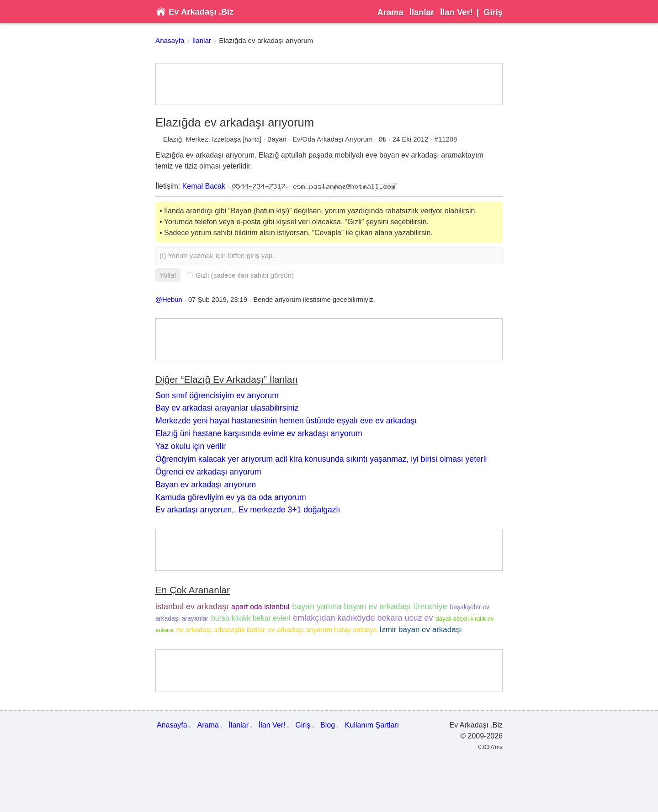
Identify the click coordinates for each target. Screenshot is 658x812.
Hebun (172, 300)
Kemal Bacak (204, 186)
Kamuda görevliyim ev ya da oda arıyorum (231, 497)
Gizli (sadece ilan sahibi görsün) (240, 275)
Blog (328, 725)
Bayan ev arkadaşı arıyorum (206, 485)
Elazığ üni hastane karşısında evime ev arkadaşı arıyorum (259, 433)
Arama (390, 12)
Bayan (277, 139)
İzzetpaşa (227, 139)
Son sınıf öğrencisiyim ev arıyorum (217, 395)
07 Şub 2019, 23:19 (218, 300)
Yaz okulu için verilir (191, 446)
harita (252, 140)
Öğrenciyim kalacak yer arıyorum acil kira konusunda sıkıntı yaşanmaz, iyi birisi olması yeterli (321, 459)
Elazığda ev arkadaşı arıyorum (266, 40)
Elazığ (172, 139)
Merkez (197, 139)
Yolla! (168, 275)
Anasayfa (170, 40)
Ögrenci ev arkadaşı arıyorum (208, 472)
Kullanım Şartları (372, 725)
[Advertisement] (329, 84)
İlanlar (422, 12)
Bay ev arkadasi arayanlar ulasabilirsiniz (227, 408)
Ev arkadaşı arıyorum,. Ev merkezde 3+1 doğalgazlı (248, 510)
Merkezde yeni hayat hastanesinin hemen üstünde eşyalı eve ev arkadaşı (286, 421)
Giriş (493, 12)
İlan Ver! (456, 12)
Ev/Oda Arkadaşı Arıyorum (332, 139)
